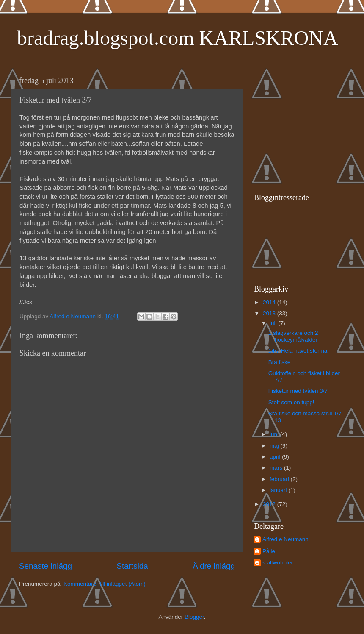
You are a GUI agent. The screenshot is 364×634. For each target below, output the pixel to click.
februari (280, 479)
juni (275, 434)
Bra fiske (280, 362)
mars (277, 468)
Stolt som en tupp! (291, 402)
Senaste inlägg (45, 566)
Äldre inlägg (214, 566)
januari (279, 490)
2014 (270, 302)
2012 (270, 504)
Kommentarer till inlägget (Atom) (105, 584)
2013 (270, 313)
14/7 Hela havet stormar (299, 351)
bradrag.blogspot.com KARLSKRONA (178, 38)
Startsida (132, 566)
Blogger (194, 617)
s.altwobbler (278, 563)
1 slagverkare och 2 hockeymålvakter (293, 336)
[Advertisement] (307, 125)
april (276, 457)
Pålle (269, 551)
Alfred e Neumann (285, 539)
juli (274, 323)
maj (275, 446)
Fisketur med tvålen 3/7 (298, 391)
